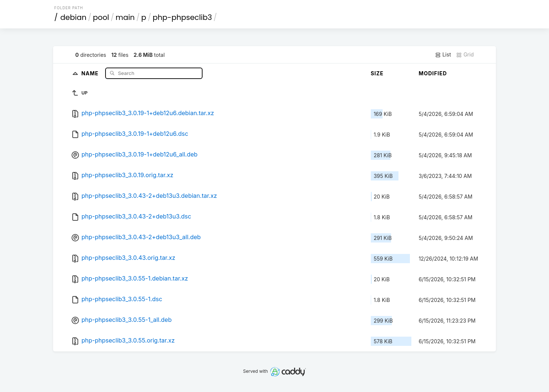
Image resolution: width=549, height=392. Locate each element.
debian (74, 17)
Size (377, 73)
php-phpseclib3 (182, 17)
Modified (433, 73)
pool (101, 17)
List (443, 55)
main (125, 17)
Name (91, 73)
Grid (465, 55)
